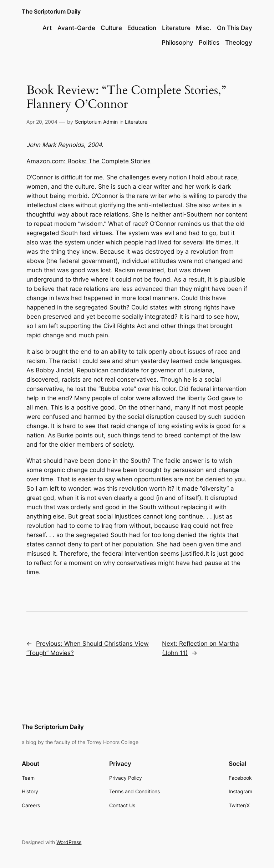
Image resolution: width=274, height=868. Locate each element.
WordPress (69, 842)
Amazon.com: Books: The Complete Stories (88, 161)
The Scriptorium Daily (51, 11)
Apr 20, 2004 (42, 122)
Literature (136, 122)
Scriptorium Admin (96, 122)
